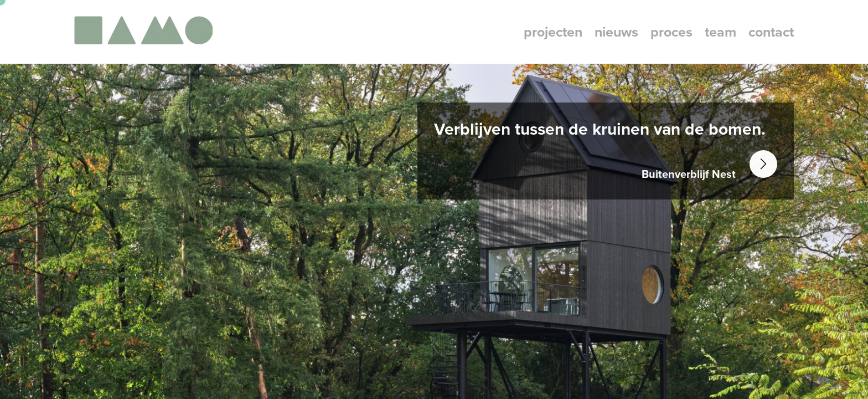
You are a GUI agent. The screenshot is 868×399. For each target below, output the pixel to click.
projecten (553, 32)
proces (671, 32)
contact (771, 32)
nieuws (616, 32)
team (720, 32)
